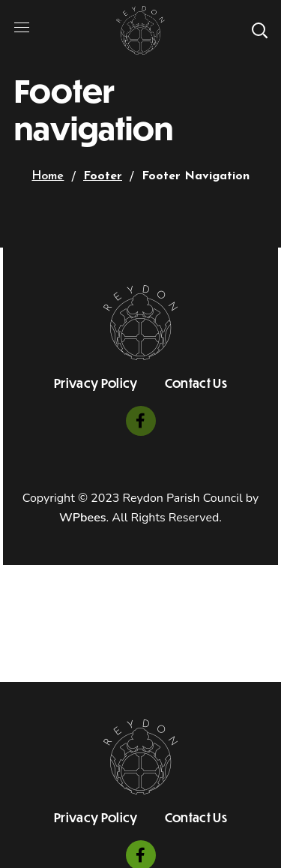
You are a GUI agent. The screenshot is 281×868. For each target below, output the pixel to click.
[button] (259, 30)
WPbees (82, 518)
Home (48, 176)
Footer (103, 176)
